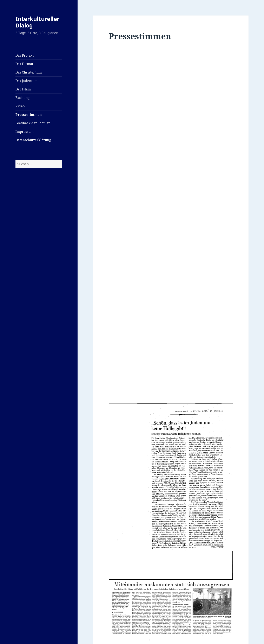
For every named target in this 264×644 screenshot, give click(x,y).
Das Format (24, 64)
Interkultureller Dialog (37, 22)
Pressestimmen (29, 115)
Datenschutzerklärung (33, 140)
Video (20, 106)
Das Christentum (29, 72)
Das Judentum (27, 81)
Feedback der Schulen (33, 123)
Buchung (23, 98)
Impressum (24, 132)
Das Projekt (25, 55)
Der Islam (23, 89)
